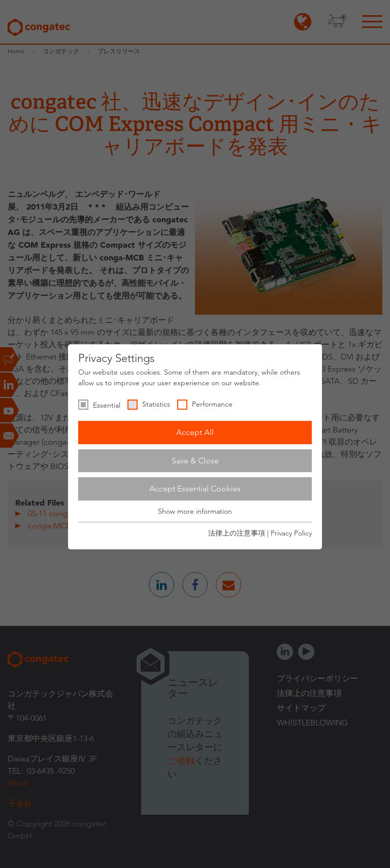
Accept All (195, 432)
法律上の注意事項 (237, 533)
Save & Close (195, 461)
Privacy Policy (291, 533)
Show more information (195, 511)
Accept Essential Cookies (195, 489)
